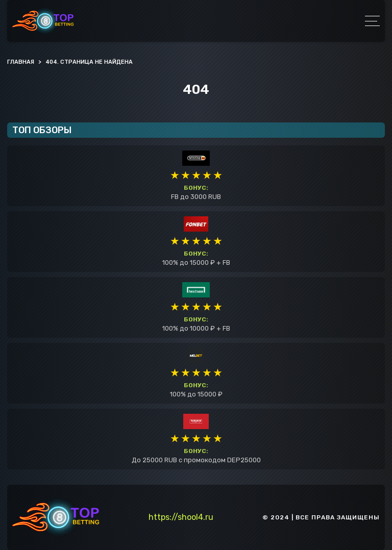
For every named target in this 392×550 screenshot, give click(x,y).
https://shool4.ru (181, 517)
